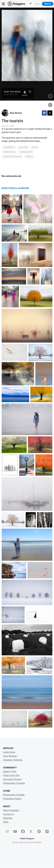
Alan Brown (16, 113)
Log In (37, 4)
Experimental (9, 147)
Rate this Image (12, 92)
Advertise (8, 818)
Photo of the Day (11, 775)
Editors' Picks (10, 772)
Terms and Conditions (33, 842)
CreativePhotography (13, 157)
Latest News (9, 752)
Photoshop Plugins (12, 799)
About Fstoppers (11, 810)
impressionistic (26, 152)
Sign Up (48, 4)
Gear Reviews (10, 756)
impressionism (10, 152)
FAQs (6, 822)
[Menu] (3, 4)
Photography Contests (14, 783)
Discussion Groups (12, 779)
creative (29, 157)
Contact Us (8, 814)
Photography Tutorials (14, 795)
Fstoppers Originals (13, 760)
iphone (35, 147)
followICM (23, 147)
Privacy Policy (18, 842)
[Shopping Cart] (30, 4)
